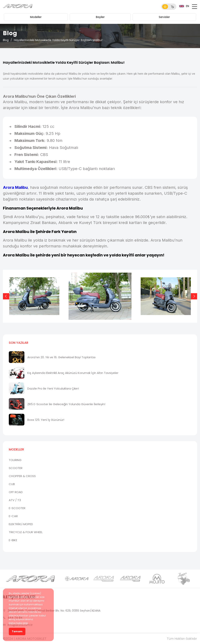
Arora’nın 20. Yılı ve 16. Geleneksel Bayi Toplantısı (61, 357)
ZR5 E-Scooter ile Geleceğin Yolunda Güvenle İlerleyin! (66, 404)
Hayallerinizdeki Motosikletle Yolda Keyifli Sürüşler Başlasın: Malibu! (58, 40)
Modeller (36, 17)
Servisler (164, 17)
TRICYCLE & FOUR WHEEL (26, 532)
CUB (12, 484)
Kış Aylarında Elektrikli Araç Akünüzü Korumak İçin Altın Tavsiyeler (73, 373)
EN (184, 6)
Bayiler (100, 17)
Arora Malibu (15, 187)
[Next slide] (194, 296)
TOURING (15, 460)
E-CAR (13, 516)
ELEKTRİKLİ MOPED (21, 524)
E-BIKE (13, 540)
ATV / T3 (15, 500)
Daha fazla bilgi (18, 623)
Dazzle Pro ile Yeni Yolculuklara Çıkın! (53, 388)
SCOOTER (16, 468)
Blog (6, 40)
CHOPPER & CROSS (22, 476)
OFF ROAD (16, 492)
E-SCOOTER (17, 508)
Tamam (17, 631)
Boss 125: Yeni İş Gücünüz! (46, 420)
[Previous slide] (6, 296)
